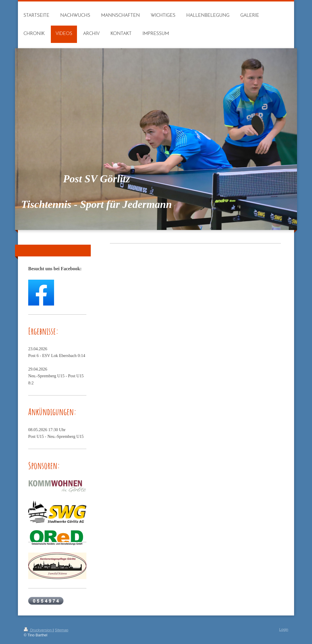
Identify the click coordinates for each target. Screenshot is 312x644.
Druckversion (38, 630)
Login (284, 630)
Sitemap (61, 630)
